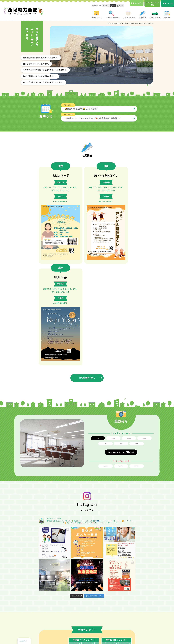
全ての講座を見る (87, 262)
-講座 (94, 612)
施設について (97, 15)
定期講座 (142, 15)
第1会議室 (113, 323)
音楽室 (121, 328)
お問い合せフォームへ (64, 591)
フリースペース (129, 15)
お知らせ (167, 15)
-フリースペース (78, 624)
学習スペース (106, 351)
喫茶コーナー (121, 351)
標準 (113, 6)
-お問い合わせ (97, 624)
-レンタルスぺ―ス (79, 616)
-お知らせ (95, 620)
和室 (106, 328)
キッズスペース (137, 351)
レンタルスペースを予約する (121, 337)
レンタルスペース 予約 (152, 3)
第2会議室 (129, 323)
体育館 (137, 328)
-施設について (77, 612)
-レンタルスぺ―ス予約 (80, 620)
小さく (106, 6)
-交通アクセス (97, 616)
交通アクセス (155, 15)
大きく (120, 6)
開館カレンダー (135, 3)
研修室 (98, 323)
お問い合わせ (168, 3)
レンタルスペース (113, 15)
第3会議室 (144, 323)
